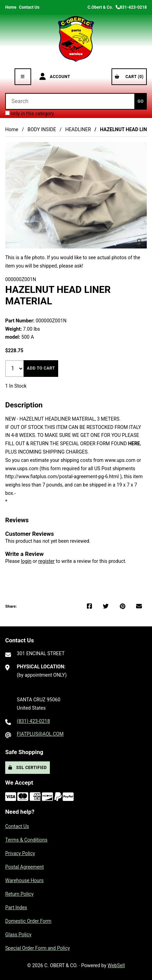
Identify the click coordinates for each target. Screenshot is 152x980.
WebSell (116, 965)
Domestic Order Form (28, 921)
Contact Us (29, 7)
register (46, 561)
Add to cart (41, 368)
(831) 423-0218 (34, 721)
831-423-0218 (131, 7)
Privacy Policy (20, 853)
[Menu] (23, 77)
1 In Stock (16, 386)
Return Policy (19, 894)
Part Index (16, 907)
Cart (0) (129, 77)
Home (11, 7)
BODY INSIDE (42, 129)
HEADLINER (78, 129)
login (26, 561)
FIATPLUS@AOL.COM (40, 734)
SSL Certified (28, 768)
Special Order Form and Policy (38, 948)
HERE (134, 443)
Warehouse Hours (24, 880)
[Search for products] (70, 101)
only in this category (30, 113)
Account (55, 77)
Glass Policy (18, 935)
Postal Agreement (25, 867)
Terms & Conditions (26, 840)
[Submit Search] (141, 101)
